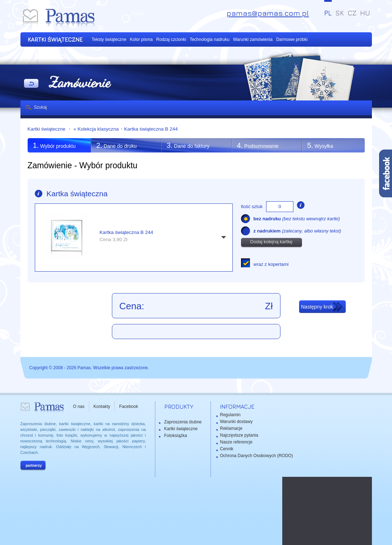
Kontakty (102, 407)
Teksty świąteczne (109, 39)
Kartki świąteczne (47, 129)
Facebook (129, 407)
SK (340, 13)
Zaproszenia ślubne (183, 422)
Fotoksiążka (176, 436)
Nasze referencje (236, 442)
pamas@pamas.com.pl (268, 13)
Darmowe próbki (292, 39)
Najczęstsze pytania (239, 435)
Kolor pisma (141, 39)
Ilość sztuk (252, 206)
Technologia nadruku (210, 39)
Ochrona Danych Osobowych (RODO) (256, 456)
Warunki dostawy (236, 422)
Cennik (226, 449)
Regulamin (230, 415)
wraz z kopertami (271, 264)
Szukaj (41, 107)
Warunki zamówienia (253, 39)
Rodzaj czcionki (171, 39)
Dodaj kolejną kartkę (271, 242)
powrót (31, 84)
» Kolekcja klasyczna (95, 129)
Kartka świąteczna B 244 (151, 129)
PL (328, 13)
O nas (79, 407)
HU (365, 13)
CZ (352, 13)
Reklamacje (231, 428)
